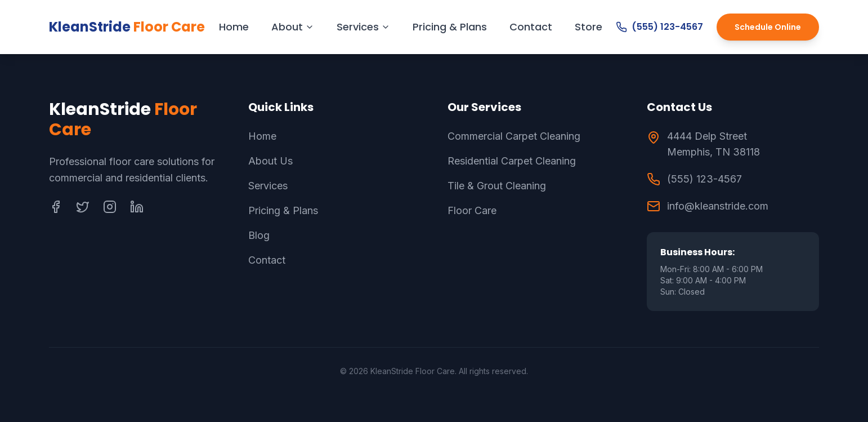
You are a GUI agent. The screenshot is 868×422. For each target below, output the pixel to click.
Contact (531, 27)
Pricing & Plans (450, 27)
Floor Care (472, 210)
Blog (259, 235)
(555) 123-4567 (659, 27)
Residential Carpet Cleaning (512, 161)
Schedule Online (768, 27)
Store (589, 27)
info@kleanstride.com (718, 206)
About (293, 27)
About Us (270, 161)
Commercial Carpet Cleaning (514, 136)
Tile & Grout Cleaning (497, 186)
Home (234, 27)
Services (363, 27)
